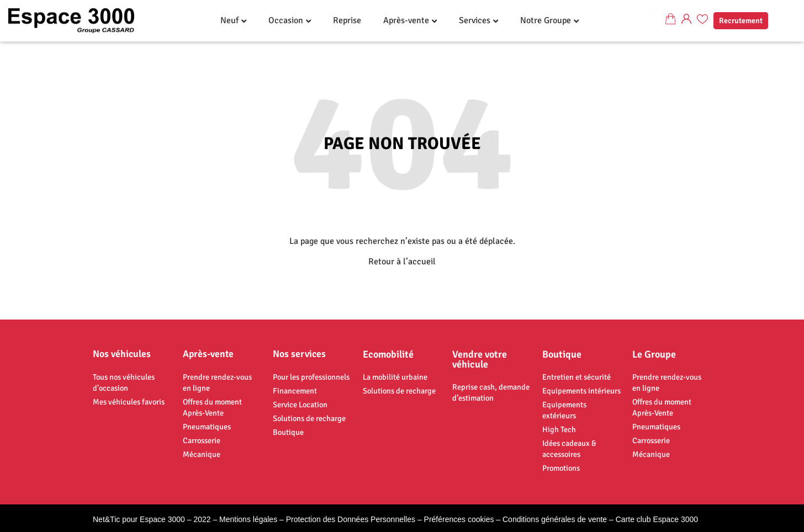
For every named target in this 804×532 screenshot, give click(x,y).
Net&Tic (106, 519)
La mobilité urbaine (395, 377)
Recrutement (741, 21)
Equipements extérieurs (564, 410)
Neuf (229, 20)
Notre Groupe (546, 20)
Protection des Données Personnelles (351, 519)
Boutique (288, 432)
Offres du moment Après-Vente (212, 407)
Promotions (561, 468)
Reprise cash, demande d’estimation (491, 392)
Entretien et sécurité (576, 377)
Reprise (347, 20)
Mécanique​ (202, 454)
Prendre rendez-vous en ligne (217, 382)
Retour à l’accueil (402, 262)
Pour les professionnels (311, 377)
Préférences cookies (459, 519)
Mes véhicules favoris (129, 402)
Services (475, 20)
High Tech (559, 429)
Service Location (300, 405)
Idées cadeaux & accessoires (569, 449)
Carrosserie (202, 440)
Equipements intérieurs (581, 391)
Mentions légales (248, 519)
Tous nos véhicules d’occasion (124, 382)
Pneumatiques (207, 427)
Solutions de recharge (309, 418)
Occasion (286, 20)
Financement (295, 391)
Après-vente (406, 20)
